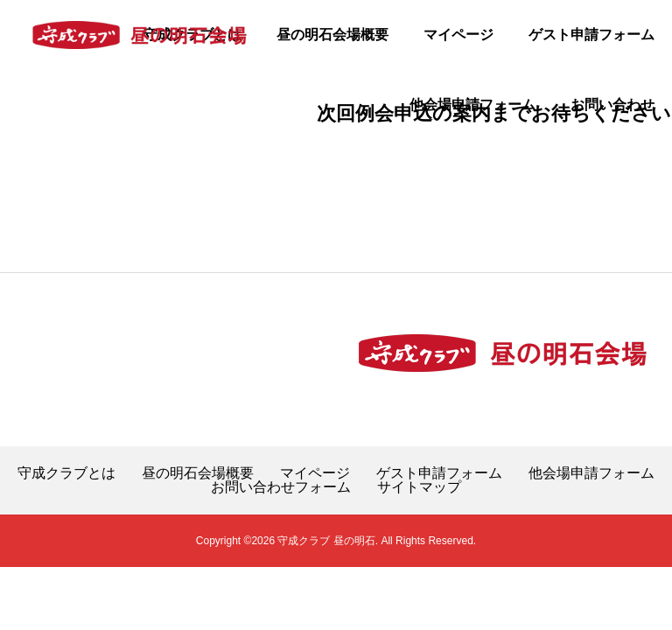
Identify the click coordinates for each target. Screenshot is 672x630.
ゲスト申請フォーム (591, 35)
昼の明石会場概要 (332, 35)
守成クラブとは (66, 473)
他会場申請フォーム (472, 105)
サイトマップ (419, 487)
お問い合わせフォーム (281, 487)
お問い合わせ (612, 105)
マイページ (458, 35)
